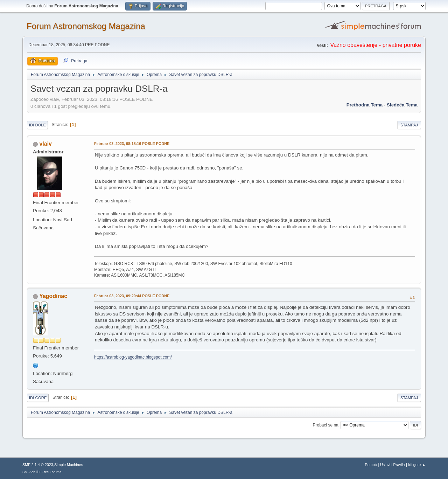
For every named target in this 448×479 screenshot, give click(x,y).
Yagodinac (53, 296)
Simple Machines (69, 465)
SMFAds (29, 472)
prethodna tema (365, 105)
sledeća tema (402, 105)
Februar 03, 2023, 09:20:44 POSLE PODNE (132, 296)
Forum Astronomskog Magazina (86, 26)
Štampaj (409, 125)
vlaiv (45, 144)
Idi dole (37, 125)
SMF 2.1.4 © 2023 (38, 465)
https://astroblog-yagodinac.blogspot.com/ (133, 357)
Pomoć (371, 465)
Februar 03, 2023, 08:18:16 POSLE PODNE (132, 144)
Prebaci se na (326, 425)
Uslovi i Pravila (393, 465)
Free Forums (51, 472)
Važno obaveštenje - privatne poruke (376, 45)
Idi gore (38, 398)
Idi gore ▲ (417, 465)
